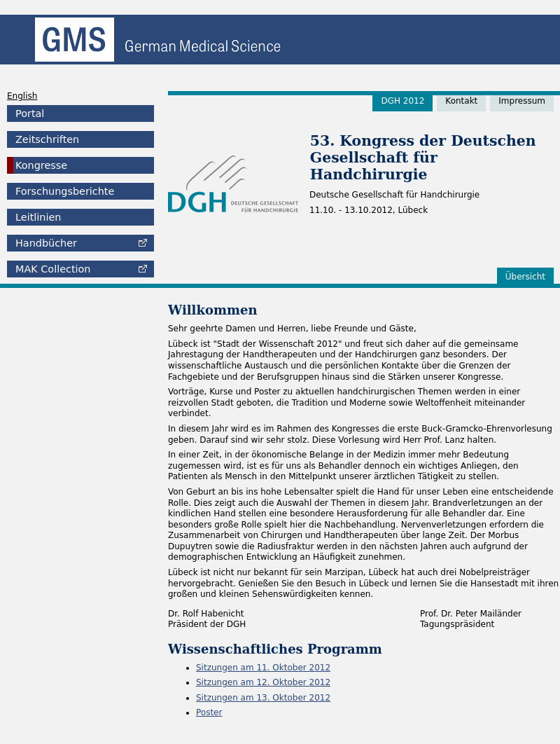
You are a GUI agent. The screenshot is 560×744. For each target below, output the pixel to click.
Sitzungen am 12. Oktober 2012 (263, 682)
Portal (30, 113)
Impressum (522, 101)
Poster (209, 712)
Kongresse (41, 165)
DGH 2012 (402, 101)
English (22, 96)
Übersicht (525, 277)
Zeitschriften (47, 139)
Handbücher (46, 243)
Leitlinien (38, 217)
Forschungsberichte (65, 191)
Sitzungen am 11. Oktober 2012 (263, 668)
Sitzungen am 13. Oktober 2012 (263, 698)
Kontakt (461, 101)
